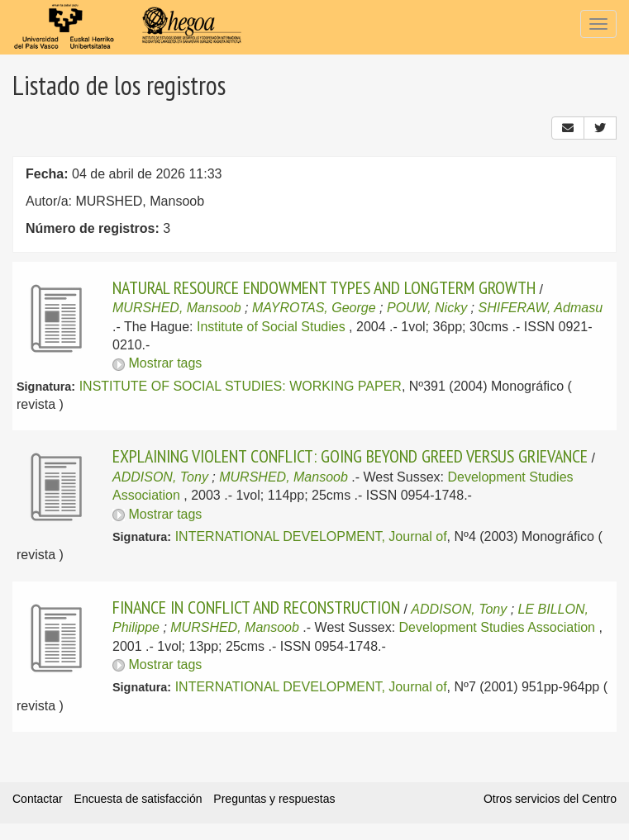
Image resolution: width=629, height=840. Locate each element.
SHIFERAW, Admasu (541, 308)
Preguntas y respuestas (274, 799)
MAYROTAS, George (314, 308)
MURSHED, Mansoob (177, 308)
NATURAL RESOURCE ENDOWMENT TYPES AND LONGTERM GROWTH (324, 287)
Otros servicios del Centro (550, 799)
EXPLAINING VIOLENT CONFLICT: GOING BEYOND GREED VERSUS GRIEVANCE (350, 456)
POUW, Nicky (427, 308)
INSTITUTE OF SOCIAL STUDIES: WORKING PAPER (241, 386)
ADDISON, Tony (160, 477)
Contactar (38, 799)
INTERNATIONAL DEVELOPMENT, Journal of (311, 536)
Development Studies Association (497, 627)
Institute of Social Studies (271, 327)
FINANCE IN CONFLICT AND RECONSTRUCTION (256, 607)
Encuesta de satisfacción (138, 799)
